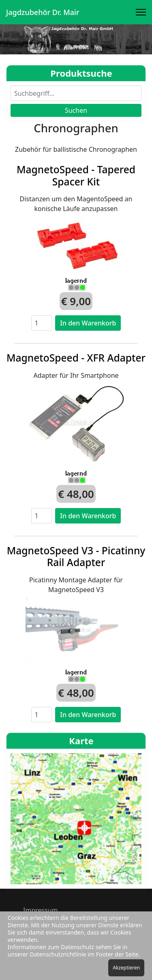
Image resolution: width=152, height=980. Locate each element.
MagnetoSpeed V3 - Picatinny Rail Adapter (76, 557)
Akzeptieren (126, 968)
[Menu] (141, 12)
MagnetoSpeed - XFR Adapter (76, 358)
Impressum (41, 910)
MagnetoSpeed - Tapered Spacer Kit (76, 176)
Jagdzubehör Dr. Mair (43, 12)
